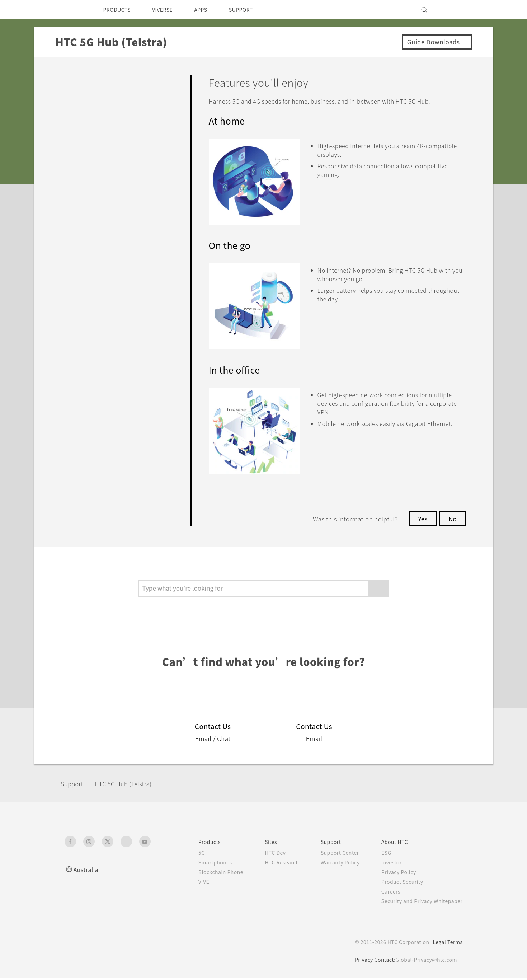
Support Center (332, 855)
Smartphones (200, 864)
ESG (381, 855)
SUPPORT (253, 10)
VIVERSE (169, 10)
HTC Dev (264, 855)
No (452, 521)
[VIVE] (453, 10)
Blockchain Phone (206, 874)
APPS (210, 10)
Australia (87, 871)
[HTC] (73, 10)
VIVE (189, 884)
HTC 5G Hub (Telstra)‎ (131, 786)
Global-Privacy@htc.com (425, 962)
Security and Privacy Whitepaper (419, 903)
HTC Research (271, 864)
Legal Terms (446, 944)
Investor (386, 864)
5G (186, 855)
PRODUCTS (119, 10)
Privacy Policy (394, 874)
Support (74, 786)
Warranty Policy (333, 864)
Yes (421, 521)
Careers (385, 894)
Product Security (397, 884)
